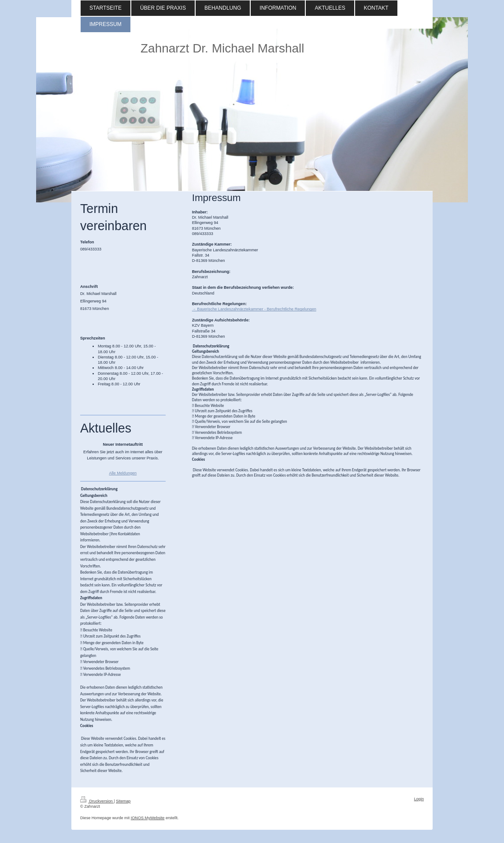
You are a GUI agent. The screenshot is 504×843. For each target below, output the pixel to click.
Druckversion (97, 801)
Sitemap (123, 801)
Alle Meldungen (123, 473)
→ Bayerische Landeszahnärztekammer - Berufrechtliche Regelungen (254, 309)
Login (419, 799)
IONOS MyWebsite (148, 818)
